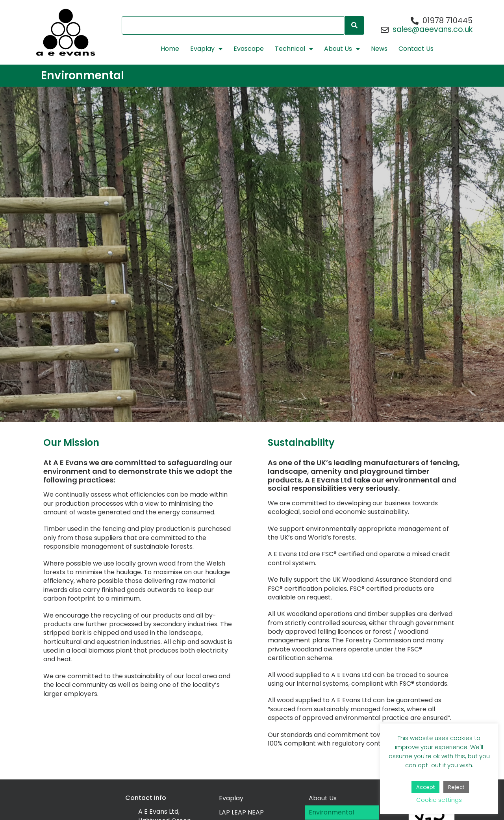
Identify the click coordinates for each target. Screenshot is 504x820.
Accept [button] (425, 787)
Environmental (331, 812)
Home (170, 49)
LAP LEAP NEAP (241, 812)
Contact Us (416, 49)
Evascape (249, 49)
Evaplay (206, 49)
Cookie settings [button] (439, 800)
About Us (342, 49)
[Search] (355, 25)
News (379, 49)
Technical (294, 49)
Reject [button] (456, 787)
